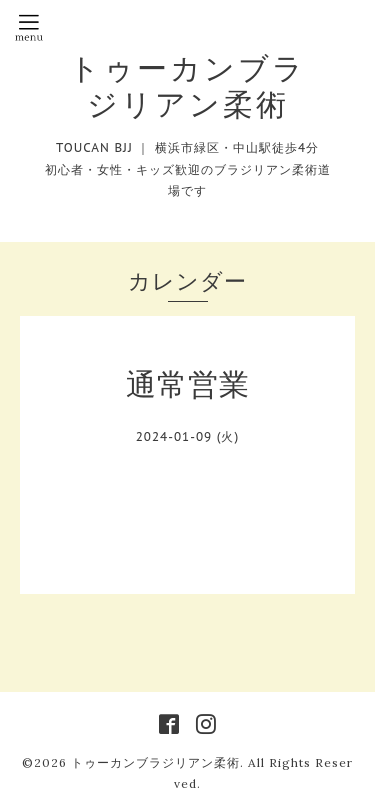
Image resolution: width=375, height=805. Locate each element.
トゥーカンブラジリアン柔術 (187, 86)
